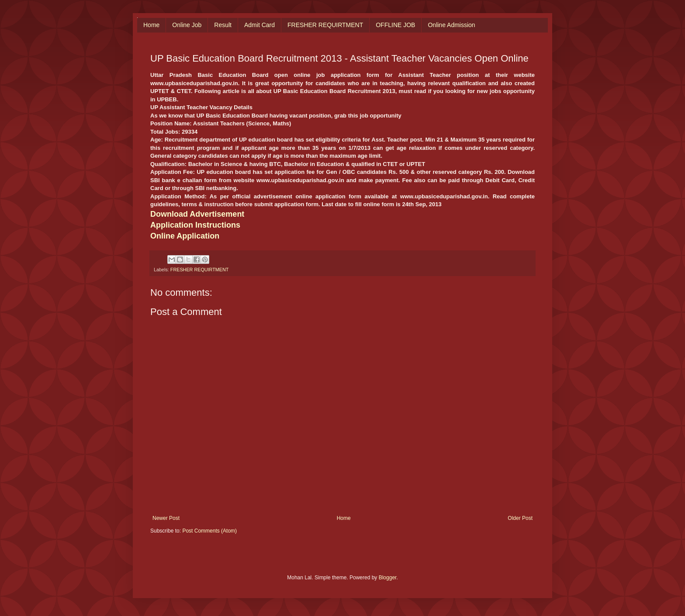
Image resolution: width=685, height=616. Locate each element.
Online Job (187, 25)
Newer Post (166, 518)
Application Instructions (195, 225)
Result (223, 25)
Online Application (185, 236)
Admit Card (259, 25)
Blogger (388, 578)
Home (151, 25)
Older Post (520, 518)
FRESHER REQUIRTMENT (325, 25)
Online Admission (451, 25)
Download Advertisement (197, 214)
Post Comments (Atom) (209, 531)
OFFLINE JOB (395, 25)
